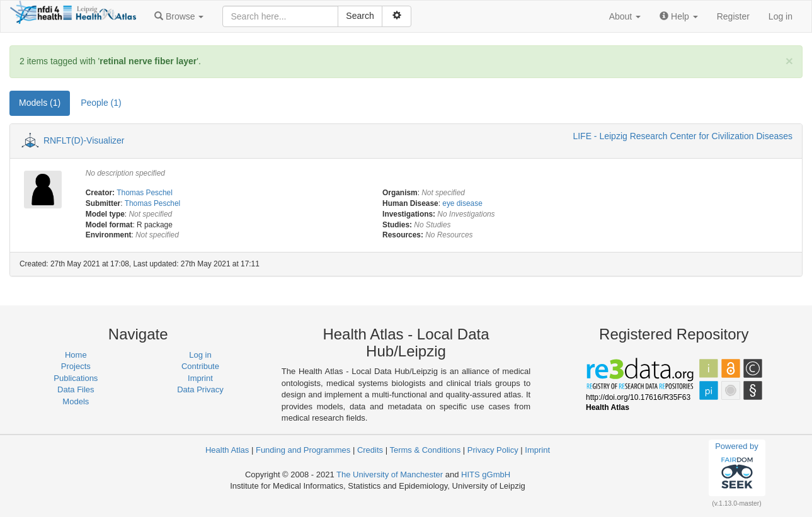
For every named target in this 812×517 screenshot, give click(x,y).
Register (733, 16)
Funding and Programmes (303, 450)
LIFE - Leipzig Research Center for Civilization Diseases (683, 136)
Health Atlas (227, 450)
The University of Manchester (390, 474)
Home (76, 355)
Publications (76, 378)
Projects (76, 366)
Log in (781, 16)
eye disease (462, 203)
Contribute (200, 366)
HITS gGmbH (486, 474)
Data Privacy (200, 389)
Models (76, 401)
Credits (370, 450)
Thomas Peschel (145, 193)
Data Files (76, 389)
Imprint (200, 378)
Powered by (737, 467)
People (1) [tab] (101, 103)
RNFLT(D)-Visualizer (84, 140)
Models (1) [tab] (40, 103)
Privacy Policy (493, 450)
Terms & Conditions (425, 450)
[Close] (789, 61)
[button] (179, 16)
